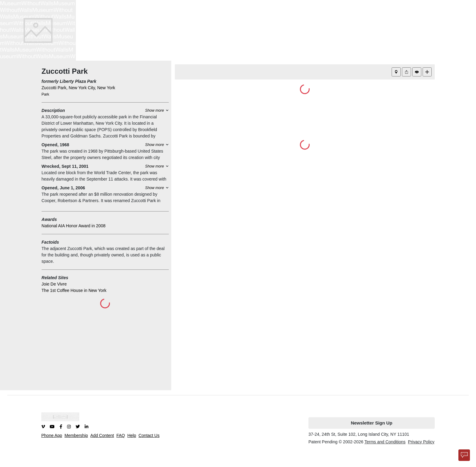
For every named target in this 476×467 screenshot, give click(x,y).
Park (45, 94)
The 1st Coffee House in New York (74, 290)
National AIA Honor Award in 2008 (74, 226)
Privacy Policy (421, 442)
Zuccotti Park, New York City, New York (78, 88)
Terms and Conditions (385, 442)
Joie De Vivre (54, 284)
